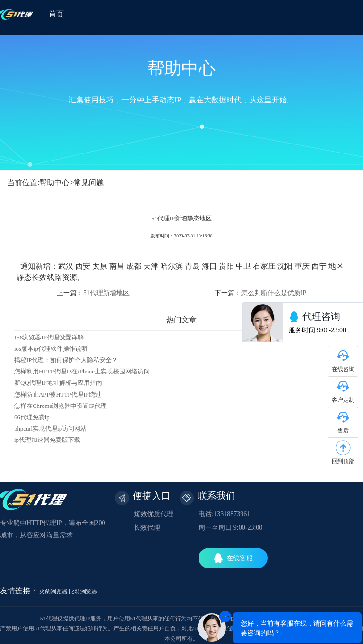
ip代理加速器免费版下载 (47, 440)
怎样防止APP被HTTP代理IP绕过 (58, 395)
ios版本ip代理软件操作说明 (51, 349)
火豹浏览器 (53, 592)
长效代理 (147, 528)
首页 (56, 14)
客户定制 (343, 400)
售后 (343, 431)
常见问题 (89, 182)
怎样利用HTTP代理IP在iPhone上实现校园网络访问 (82, 372)
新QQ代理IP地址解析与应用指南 (58, 383)
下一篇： (260, 293)
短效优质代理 (154, 514)
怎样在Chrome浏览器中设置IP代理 (60, 406)
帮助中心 (54, 182)
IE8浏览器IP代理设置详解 (49, 338)
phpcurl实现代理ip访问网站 (50, 429)
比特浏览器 (83, 592)
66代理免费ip (32, 417)
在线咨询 (343, 369)
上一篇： (93, 293)
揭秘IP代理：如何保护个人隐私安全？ (66, 360)
